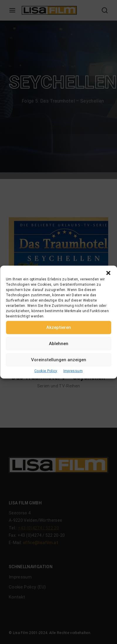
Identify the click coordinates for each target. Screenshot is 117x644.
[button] (108, 273)
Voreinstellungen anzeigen (59, 360)
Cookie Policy (46, 371)
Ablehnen (59, 344)
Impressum (73, 371)
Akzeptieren (59, 327)
